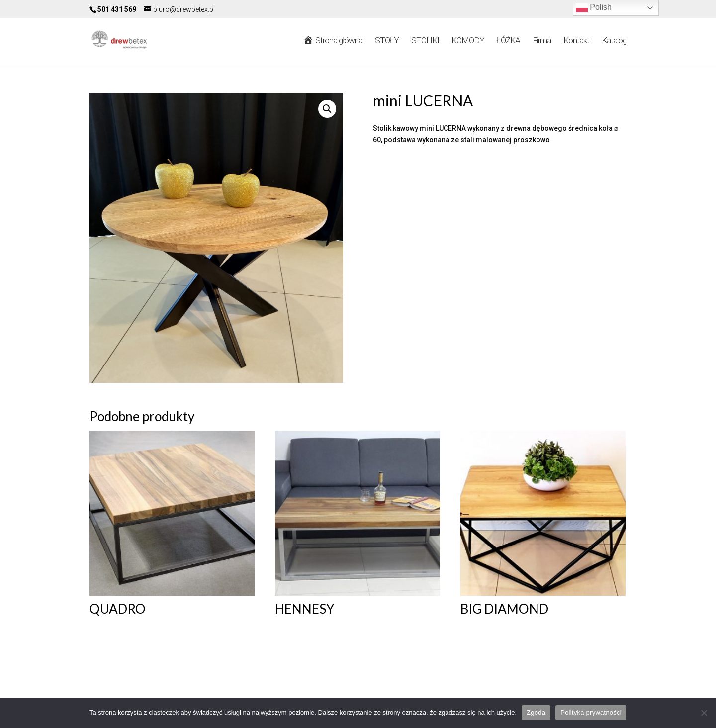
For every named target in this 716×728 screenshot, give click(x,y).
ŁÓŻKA (508, 41)
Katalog (614, 41)
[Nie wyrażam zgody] (704, 713)
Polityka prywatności (591, 712)
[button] (327, 109)
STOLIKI (425, 41)
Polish (594, 8)
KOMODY (468, 41)
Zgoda (536, 712)
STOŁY (387, 41)
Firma (542, 41)
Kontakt (576, 41)
